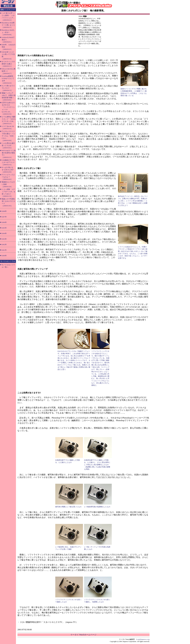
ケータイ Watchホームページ (83, 635)
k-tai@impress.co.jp (143, 639)
